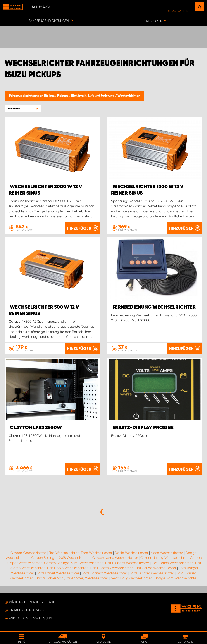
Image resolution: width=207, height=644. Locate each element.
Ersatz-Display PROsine (143, 428)
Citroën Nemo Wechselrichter (115, 558)
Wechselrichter (128, 96)
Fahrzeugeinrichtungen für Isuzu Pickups (39, 96)
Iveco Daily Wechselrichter (131, 578)
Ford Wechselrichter (97, 553)
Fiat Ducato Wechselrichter (111, 568)
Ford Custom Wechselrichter (152, 573)
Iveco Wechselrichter (167, 553)
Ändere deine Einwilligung (31, 618)
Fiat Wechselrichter (63, 553)
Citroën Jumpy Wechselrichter (164, 558)
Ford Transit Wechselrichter (58, 573)
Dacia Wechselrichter (131, 553)
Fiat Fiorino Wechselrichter (172, 563)
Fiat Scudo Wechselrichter (156, 568)
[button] (23, 109)
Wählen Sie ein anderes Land (32, 602)
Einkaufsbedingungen (27, 610)
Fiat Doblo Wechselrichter (67, 568)
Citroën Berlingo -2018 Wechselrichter (61, 558)
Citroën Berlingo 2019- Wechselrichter (73, 563)
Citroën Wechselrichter (28, 553)
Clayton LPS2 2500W (36, 428)
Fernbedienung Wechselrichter (154, 307)
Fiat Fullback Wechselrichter (127, 563)
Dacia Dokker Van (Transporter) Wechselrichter (72, 578)
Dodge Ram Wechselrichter (176, 578)
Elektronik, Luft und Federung (93, 96)
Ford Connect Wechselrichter (104, 573)
